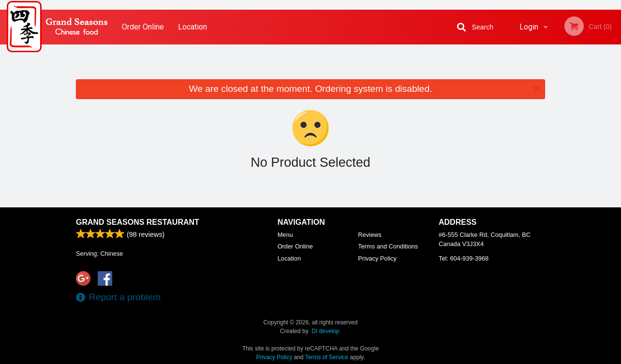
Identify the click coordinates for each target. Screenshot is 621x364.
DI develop (325, 331)
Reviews (370, 235)
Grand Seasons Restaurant (138, 222)
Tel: (464, 258)
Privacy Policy (377, 258)
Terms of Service (327, 357)
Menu (285, 235)
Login (529, 27)
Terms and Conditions (388, 246)
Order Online (143, 27)
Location (192, 27)
